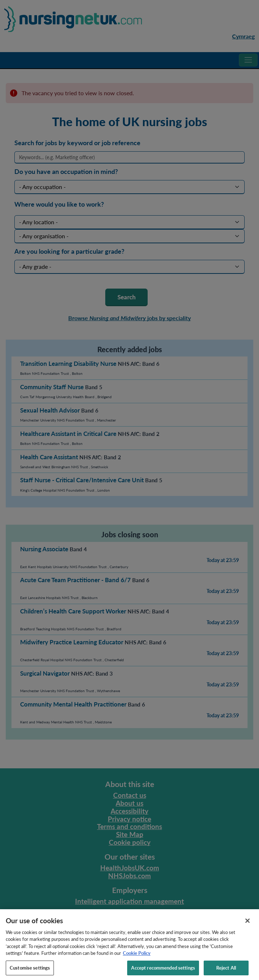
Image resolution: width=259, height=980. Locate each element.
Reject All (226, 971)
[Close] (248, 924)
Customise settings (30, 971)
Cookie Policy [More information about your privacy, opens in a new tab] (137, 957)
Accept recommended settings (163, 971)
